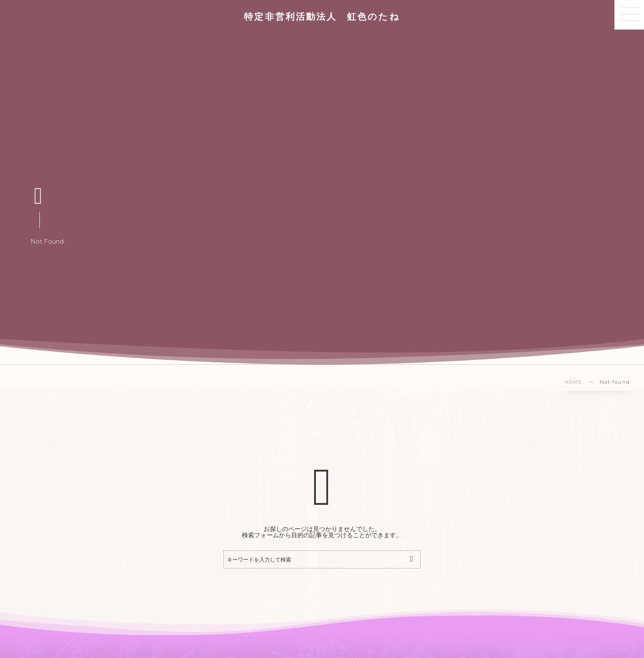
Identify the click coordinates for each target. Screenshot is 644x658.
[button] (629, 15)
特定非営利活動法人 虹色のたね (322, 17)
